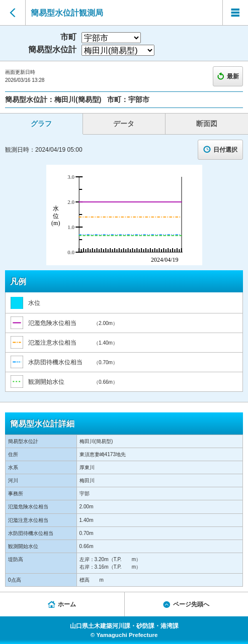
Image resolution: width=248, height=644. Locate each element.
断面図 (207, 124)
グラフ (41, 124)
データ (124, 124)
